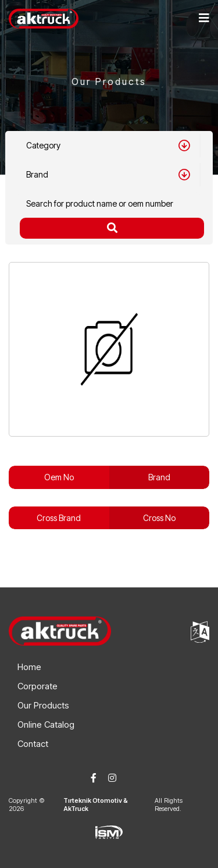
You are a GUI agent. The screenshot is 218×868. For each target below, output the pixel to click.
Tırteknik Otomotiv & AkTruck (96, 805)
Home (29, 667)
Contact (33, 744)
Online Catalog (46, 724)
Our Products (43, 705)
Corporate (37, 686)
